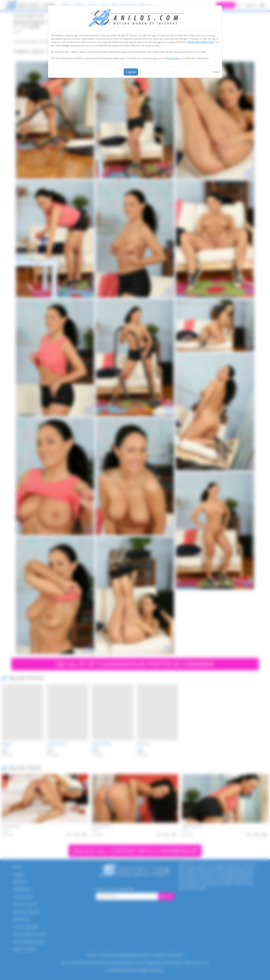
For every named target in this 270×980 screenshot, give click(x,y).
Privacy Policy (173, 58)
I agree (131, 72)
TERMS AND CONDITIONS (200, 42)
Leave (216, 72)
